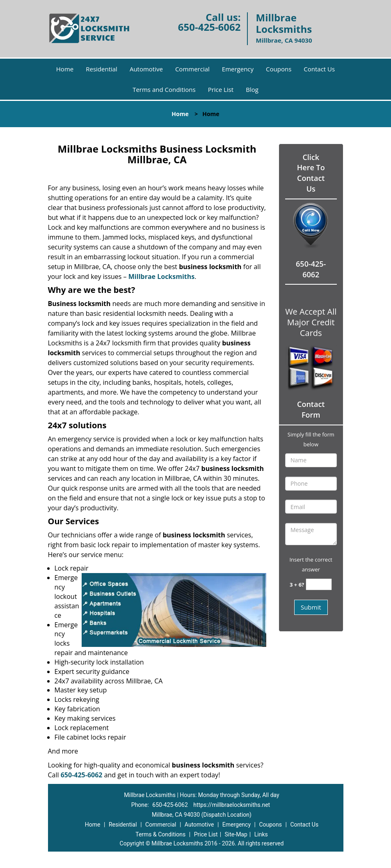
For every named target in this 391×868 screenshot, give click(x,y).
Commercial (192, 69)
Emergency (238, 69)
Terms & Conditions (160, 834)
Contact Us (319, 69)
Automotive (146, 69)
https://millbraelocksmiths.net (232, 805)
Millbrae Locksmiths (161, 276)
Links (261, 834)
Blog (252, 89)
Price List (221, 89)
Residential (102, 69)
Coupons (279, 69)
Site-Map (236, 834)
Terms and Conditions (164, 89)
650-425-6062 (209, 27)
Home (65, 69)
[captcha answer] (319, 584)
